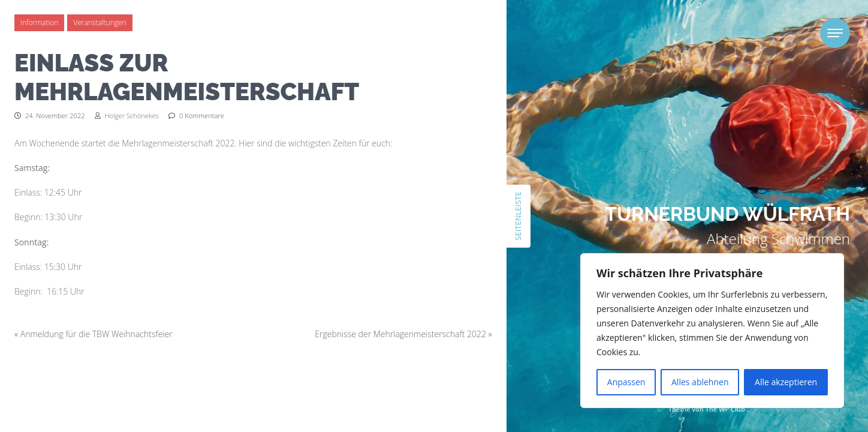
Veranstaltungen (100, 22)
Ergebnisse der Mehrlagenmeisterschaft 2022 (400, 334)
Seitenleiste (518, 216)
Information (39, 22)
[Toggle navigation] (835, 33)
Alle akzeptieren (786, 382)
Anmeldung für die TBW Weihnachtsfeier (97, 334)
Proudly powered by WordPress (800, 409)
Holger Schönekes (127, 115)
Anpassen (626, 382)
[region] (712, 331)
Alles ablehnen (700, 382)
